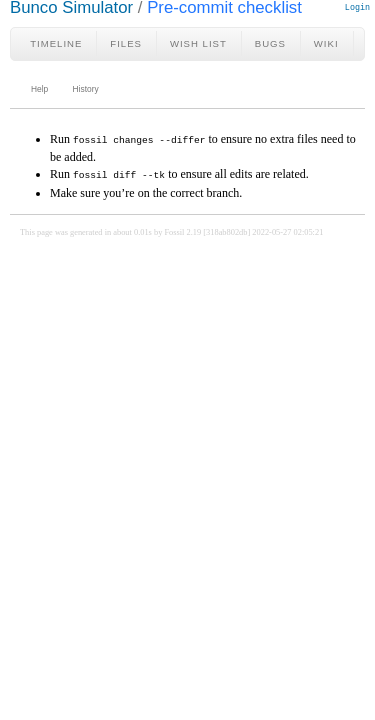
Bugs (270, 43)
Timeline (56, 43)
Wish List (198, 43)
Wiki (326, 43)
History (86, 89)
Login (357, 7)
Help (39, 89)
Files (126, 43)
